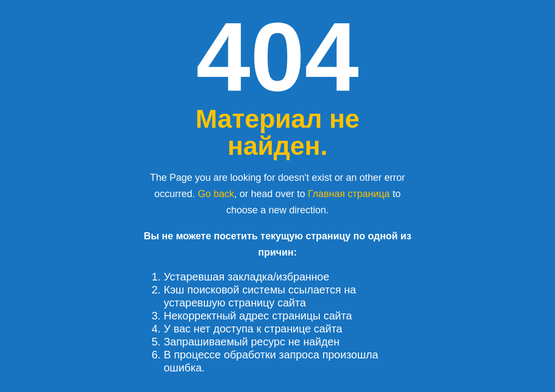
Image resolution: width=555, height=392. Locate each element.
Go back (216, 194)
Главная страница (349, 194)
